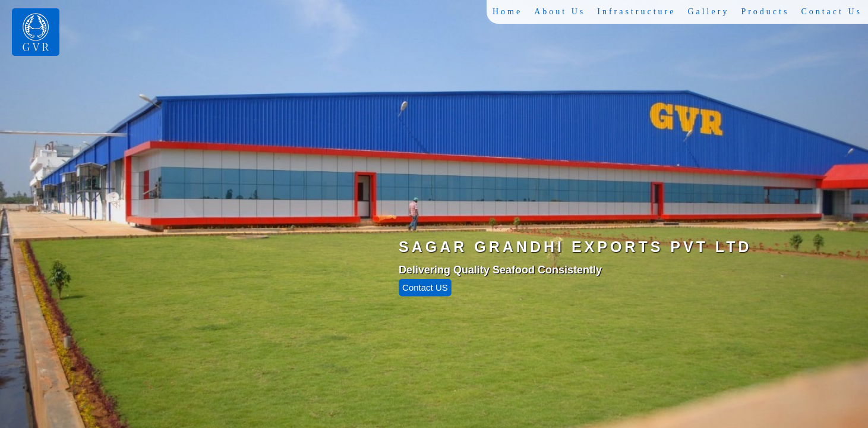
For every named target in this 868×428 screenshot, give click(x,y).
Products (765, 12)
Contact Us (831, 12)
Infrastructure (636, 12)
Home (507, 12)
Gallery (708, 12)
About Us (560, 12)
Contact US (425, 287)
